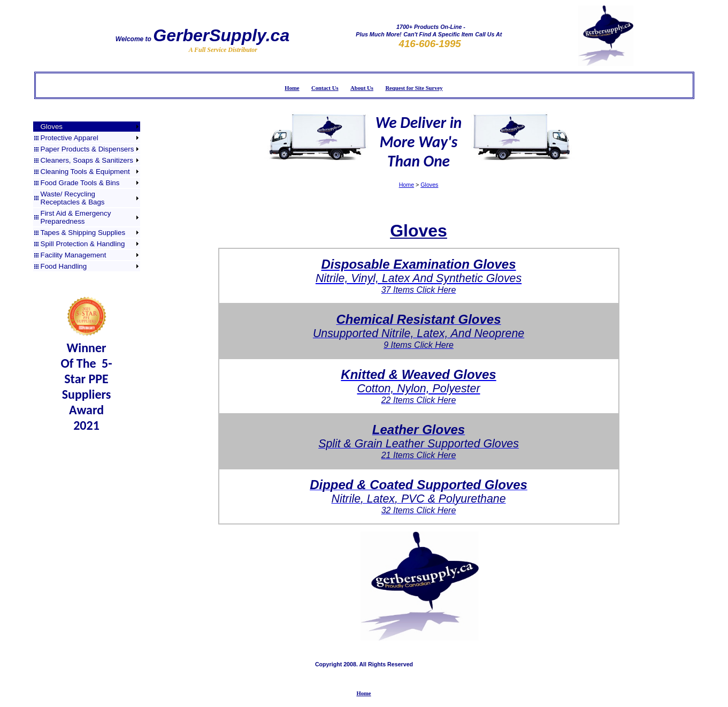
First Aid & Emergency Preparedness (76, 217)
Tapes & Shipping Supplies (83, 233)
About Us (362, 88)
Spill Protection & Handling (83, 244)
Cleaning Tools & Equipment (85, 172)
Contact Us (325, 88)
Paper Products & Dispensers (87, 149)
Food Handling (64, 266)
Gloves (52, 127)
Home (292, 88)
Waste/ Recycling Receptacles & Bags (73, 198)
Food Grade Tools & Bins (80, 183)
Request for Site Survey (414, 88)
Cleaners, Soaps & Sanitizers (87, 160)
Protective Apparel (70, 138)
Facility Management (74, 255)
